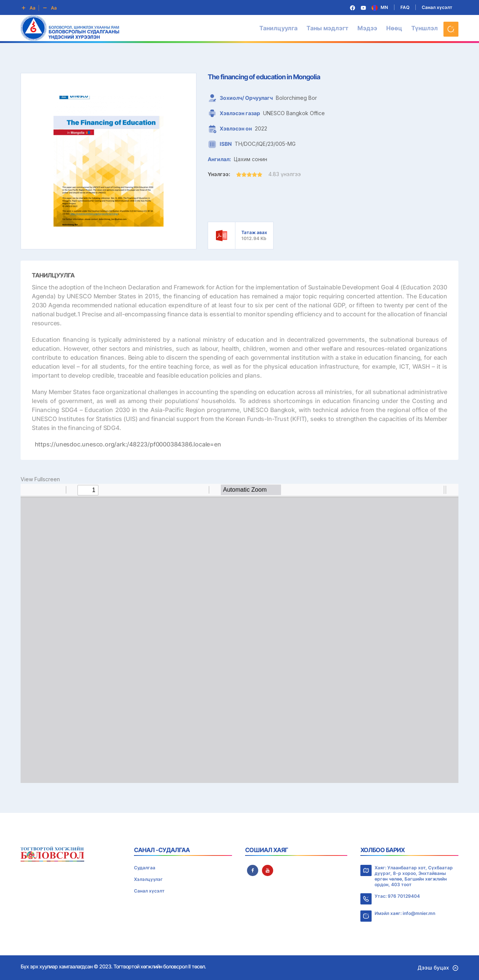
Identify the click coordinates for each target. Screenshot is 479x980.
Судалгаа (145, 868)
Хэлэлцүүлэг (148, 879)
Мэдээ (367, 28)
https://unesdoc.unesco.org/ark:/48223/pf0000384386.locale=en (128, 444)
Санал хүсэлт (437, 7)
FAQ (405, 7)
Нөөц (394, 28)
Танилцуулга (278, 28)
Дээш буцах (438, 967)
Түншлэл (425, 28)
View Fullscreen (40, 479)
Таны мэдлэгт (327, 28)
